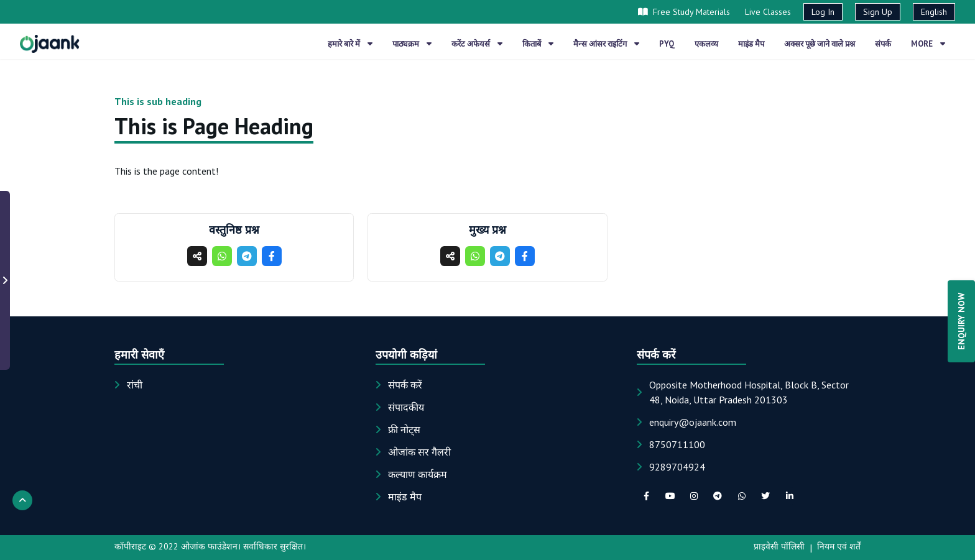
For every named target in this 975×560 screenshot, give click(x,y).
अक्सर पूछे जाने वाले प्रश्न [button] (820, 44)
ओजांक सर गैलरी (419, 452)
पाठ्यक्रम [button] (412, 44)
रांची (135, 385)
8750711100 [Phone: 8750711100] (677, 444)
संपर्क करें (405, 385)
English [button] (934, 12)
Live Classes (768, 12)
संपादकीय (406, 407)
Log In (823, 12)
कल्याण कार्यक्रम (418, 474)
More (928, 44)
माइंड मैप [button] (751, 44)
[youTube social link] (670, 496)
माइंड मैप (405, 497)
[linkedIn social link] (789, 496)
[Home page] (50, 44)
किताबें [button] (538, 44)
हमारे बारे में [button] (350, 44)
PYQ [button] (667, 44)
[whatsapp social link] (742, 496)
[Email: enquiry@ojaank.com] (693, 422)
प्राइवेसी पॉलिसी (779, 546)
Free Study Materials (684, 12)
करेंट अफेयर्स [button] (477, 44)
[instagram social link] (694, 496)
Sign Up (878, 12)
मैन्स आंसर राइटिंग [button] (606, 44)
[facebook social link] (646, 496)
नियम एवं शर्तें (839, 546)
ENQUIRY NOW (961, 321)
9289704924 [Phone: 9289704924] (677, 467)
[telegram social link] (718, 496)
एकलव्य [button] (706, 44)
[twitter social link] (765, 496)
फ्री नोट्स (404, 429)
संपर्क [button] (883, 44)
